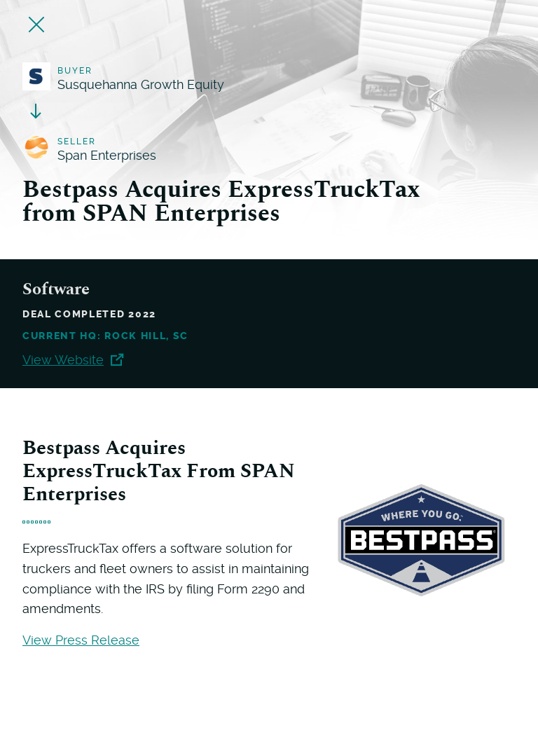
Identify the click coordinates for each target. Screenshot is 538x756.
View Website (73, 360)
